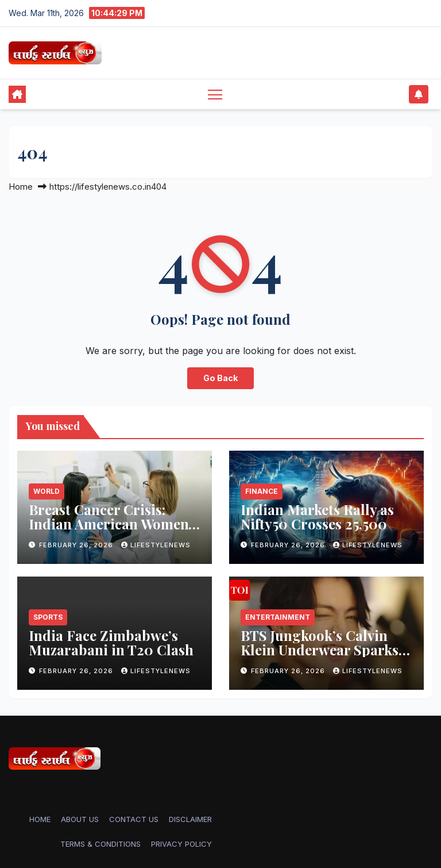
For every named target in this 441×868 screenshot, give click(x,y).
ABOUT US (80, 819)
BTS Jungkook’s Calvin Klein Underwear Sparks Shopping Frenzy (320, 650)
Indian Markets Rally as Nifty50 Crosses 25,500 (317, 516)
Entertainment (278, 617)
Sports (48, 617)
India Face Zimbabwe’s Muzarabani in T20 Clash (111, 642)
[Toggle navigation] (215, 94)
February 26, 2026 (77, 545)
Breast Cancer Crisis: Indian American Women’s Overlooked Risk (113, 524)
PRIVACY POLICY (181, 844)
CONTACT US (134, 819)
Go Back (220, 378)
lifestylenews (156, 545)
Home (21, 187)
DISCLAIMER (190, 819)
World (47, 491)
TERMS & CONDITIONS (100, 844)
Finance (262, 491)
